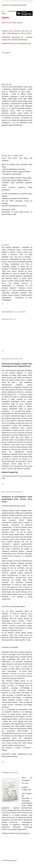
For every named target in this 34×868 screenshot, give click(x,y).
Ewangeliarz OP (17, 37)
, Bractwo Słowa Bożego (19, 39)
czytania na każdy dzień (19, 5)
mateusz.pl (5, 5)
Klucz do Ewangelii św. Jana (22, 43)
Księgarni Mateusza (23, 833)
